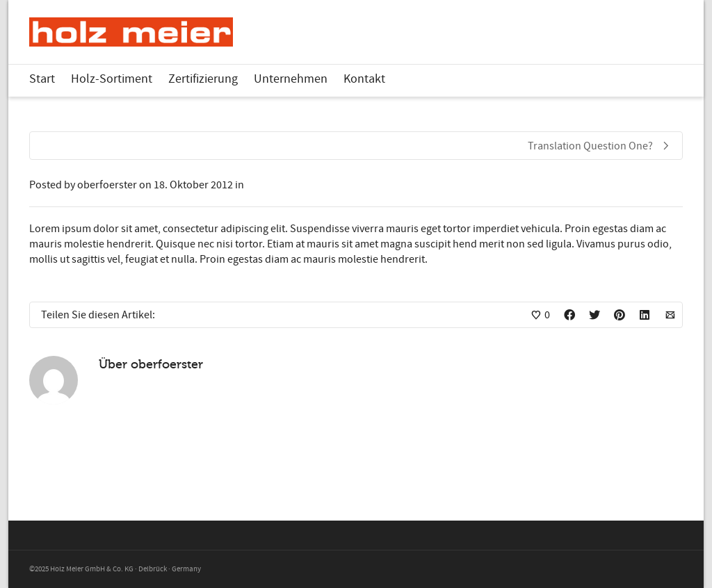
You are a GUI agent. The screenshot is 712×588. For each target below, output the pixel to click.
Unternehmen (291, 79)
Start (42, 79)
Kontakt (364, 79)
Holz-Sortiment (112, 79)
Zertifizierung (203, 79)
